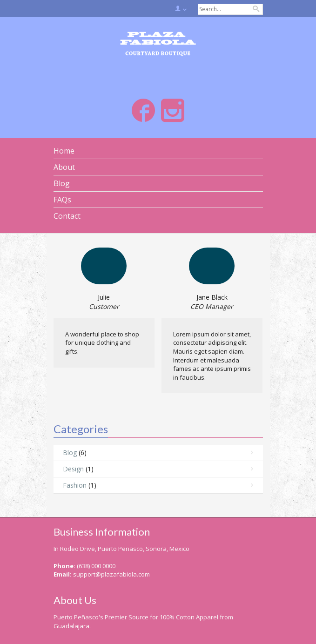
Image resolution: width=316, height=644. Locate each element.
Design (73, 469)
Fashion (75, 485)
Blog (70, 453)
